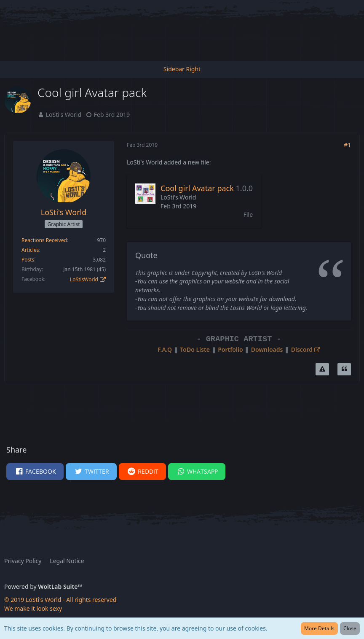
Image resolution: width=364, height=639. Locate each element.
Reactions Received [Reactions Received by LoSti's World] (44, 240)
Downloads (267, 349)
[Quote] (344, 369)
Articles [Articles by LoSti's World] (30, 250)
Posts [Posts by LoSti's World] (28, 260)
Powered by (43, 586)
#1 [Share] (347, 145)
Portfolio (230, 349)
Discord (302, 349)
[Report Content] (322, 369)
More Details (319, 628)
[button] (35, 472)
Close (350, 628)
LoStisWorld (84, 279)
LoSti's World (64, 115)
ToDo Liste (195, 349)
